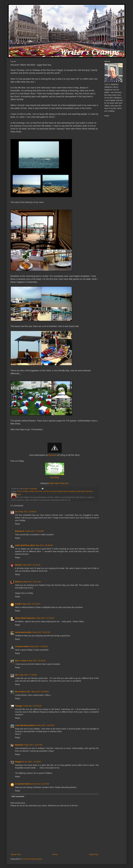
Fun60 (18, 604)
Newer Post (16, 854)
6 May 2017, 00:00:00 (43, 545)
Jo (16, 512)
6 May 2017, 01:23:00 (31, 565)
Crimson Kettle (22, 646)
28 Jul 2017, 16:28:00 (32, 762)
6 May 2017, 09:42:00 (41, 632)
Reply (18, 524)
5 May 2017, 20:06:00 (27, 512)
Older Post (94, 854)
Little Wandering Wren (25, 725)
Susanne (52, 455)
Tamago (19, 706)
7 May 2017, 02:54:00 (32, 706)
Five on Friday (23, 491)
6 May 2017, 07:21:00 (30, 604)
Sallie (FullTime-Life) (24, 545)
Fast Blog (55, 477)
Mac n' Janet (21, 661)
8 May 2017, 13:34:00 (45, 725)
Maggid (18, 762)
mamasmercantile (23, 632)
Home (55, 854)
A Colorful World (23, 784)
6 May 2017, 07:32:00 (45, 618)
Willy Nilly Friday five (59, 483)
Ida (16, 675)
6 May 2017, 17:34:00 (28, 675)
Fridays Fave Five (36, 491)
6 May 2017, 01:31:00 (31, 582)
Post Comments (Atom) (32, 859)
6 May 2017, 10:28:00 (38, 646)
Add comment (18, 796)
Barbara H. (20, 531)
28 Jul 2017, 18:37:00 (40, 784)
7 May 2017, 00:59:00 (39, 692)
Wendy (18, 565)
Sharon (18, 582)
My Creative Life (22, 692)
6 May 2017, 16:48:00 (36, 661)
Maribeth (19, 745)
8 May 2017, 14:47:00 (33, 745)
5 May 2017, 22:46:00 (35, 531)
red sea (46, 491)
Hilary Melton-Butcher (25, 618)
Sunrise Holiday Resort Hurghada (63, 491)
